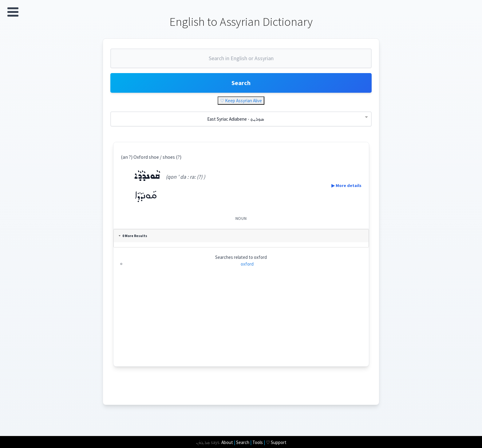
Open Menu (13, 12)
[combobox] (241, 61)
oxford (247, 264)
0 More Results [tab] (133, 236)
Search (241, 83)
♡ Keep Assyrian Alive (241, 101)
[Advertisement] (241, 323)
